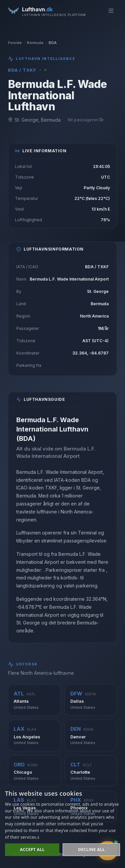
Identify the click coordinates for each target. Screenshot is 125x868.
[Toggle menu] (111, 11)
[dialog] (62, 826)
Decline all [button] (91, 850)
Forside (15, 43)
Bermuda (35, 43)
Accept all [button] (32, 850)
